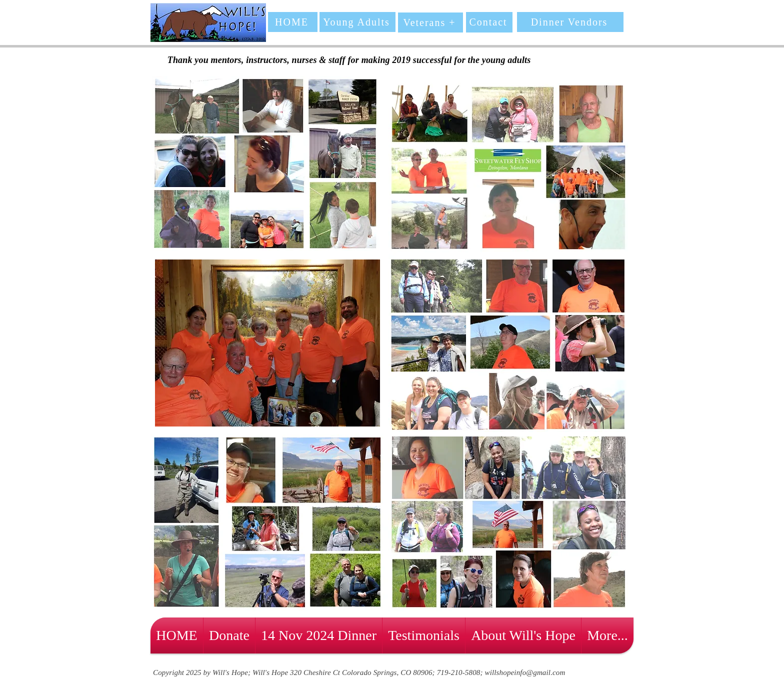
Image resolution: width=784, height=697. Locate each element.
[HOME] (293, 22)
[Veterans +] (430, 22)
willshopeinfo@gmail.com (525, 672)
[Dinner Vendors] (570, 22)
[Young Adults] (357, 22)
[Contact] (489, 22)
